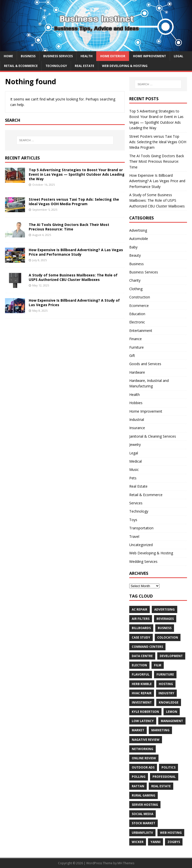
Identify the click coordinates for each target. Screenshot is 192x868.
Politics (168, 767)
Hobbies (136, 403)
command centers (147, 647)
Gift (132, 356)
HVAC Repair (142, 693)
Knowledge (169, 702)
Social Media (142, 814)
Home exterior (113, 56)
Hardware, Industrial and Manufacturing (149, 383)
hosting (166, 684)
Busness (165, 628)
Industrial (137, 420)
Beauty (135, 255)
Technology (56, 66)
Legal (178, 56)
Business (28, 56)
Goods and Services (145, 364)
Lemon (172, 712)
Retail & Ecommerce (21, 66)
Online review (144, 758)
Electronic (137, 322)
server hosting (145, 805)
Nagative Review (146, 740)
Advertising (138, 230)
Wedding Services (143, 561)
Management (172, 721)
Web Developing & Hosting (125, 66)
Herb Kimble (142, 684)
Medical (135, 461)
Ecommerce (139, 306)
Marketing (160, 730)
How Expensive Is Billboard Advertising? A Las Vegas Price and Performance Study (76, 252)
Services (136, 503)
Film (158, 665)
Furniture (136, 347)
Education (137, 314)
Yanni (155, 842)
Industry (166, 693)
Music (134, 469)
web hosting (171, 833)
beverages (165, 619)
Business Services (58, 56)
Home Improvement (149, 56)
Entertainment (141, 331)
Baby (133, 247)
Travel (134, 536)
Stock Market (143, 823)
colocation (168, 637)
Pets (133, 478)
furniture (165, 674)
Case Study (141, 637)
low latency (143, 721)
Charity (135, 280)
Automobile (139, 239)
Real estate (161, 786)
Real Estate (84, 66)
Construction (140, 297)
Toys (133, 520)
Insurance (137, 428)
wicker (138, 842)
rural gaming (143, 795)
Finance (135, 339)
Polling (139, 777)
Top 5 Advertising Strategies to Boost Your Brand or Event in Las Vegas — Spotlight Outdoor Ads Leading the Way (77, 174)
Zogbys (174, 842)
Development (171, 656)
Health (86, 56)
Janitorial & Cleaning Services (153, 436)
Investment (142, 702)
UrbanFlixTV (142, 833)
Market (138, 730)
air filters (141, 619)
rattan (138, 786)
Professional (164, 777)
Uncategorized (141, 545)
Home (8, 56)
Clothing (136, 289)
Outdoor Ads (143, 767)
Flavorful (141, 674)
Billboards (141, 628)
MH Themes (126, 863)
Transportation (141, 528)
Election (139, 665)
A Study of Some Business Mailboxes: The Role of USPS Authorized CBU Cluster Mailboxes (73, 277)
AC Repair (139, 609)
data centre (142, 656)
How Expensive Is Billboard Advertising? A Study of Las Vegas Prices (74, 303)
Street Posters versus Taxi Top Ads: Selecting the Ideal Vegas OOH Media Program (74, 202)
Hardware (137, 372)
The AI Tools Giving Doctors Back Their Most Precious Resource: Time (69, 227)
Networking (142, 749)
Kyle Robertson (145, 712)
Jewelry (135, 444)
